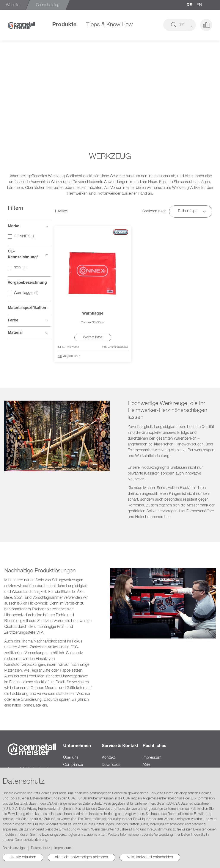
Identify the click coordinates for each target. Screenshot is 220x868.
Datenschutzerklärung (31, 840)
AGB (146, 765)
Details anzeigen (15, 848)
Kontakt (108, 758)
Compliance (73, 765)
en (199, 5)
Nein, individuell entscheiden (150, 857)
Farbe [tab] (13, 321)
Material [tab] (15, 333)
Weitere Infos (93, 338)
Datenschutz (40, 848)
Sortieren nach (154, 212)
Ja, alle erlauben (23, 857)
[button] (190, 25)
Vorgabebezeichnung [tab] (27, 283)
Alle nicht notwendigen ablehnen (81, 857)
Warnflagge (93, 314)
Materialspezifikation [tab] (27, 308)
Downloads (111, 765)
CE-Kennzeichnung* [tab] (23, 255)
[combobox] (147, 25)
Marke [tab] (13, 226)
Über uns (71, 758)
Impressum (152, 758)
